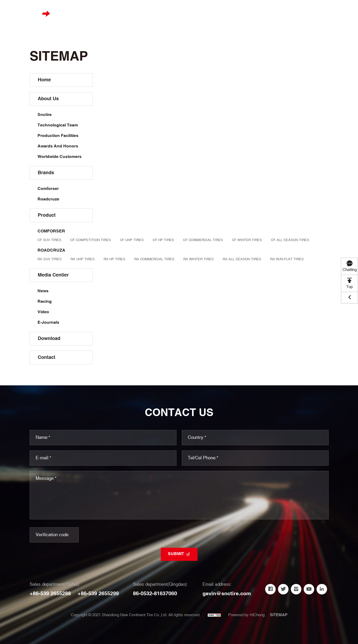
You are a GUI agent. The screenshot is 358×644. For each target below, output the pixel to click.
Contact (275, 14)
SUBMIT (176, 554)
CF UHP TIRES (132, 240)
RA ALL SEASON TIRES (242, 259)
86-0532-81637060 (155, 594)
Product (180, 14)
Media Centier (213, 14)
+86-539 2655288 (50, 594)
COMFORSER (51, 231)
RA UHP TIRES (83, 259)
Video (43, 312)
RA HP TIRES (114, 259)
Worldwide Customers (60, 157)
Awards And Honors (58, 146)
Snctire (45, 115)
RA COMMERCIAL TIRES (154, 259)
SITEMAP (279, 615)
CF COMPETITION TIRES (91, 240)
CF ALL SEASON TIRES (290, 240)
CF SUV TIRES (49, 240)
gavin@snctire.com (227, 594)
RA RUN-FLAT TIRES (287, 259)
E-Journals (48, 323)
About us (129, 14)
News (43, 291)
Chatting (350, 270)
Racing (45, 302)
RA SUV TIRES (50, 259)
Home (106, 14)
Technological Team (58, 125)
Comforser (48, 189)
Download (247, 14)
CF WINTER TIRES (247, 240)
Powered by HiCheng (246, 615)
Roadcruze (48, 199)
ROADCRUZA (51, 250)
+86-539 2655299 (98, 594)
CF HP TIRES (163, 240)
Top (349, 287)
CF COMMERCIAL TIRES (203, 240)
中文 (332, 14)
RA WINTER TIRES (199, 259)
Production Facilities (58, 136)
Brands (155, 14)
